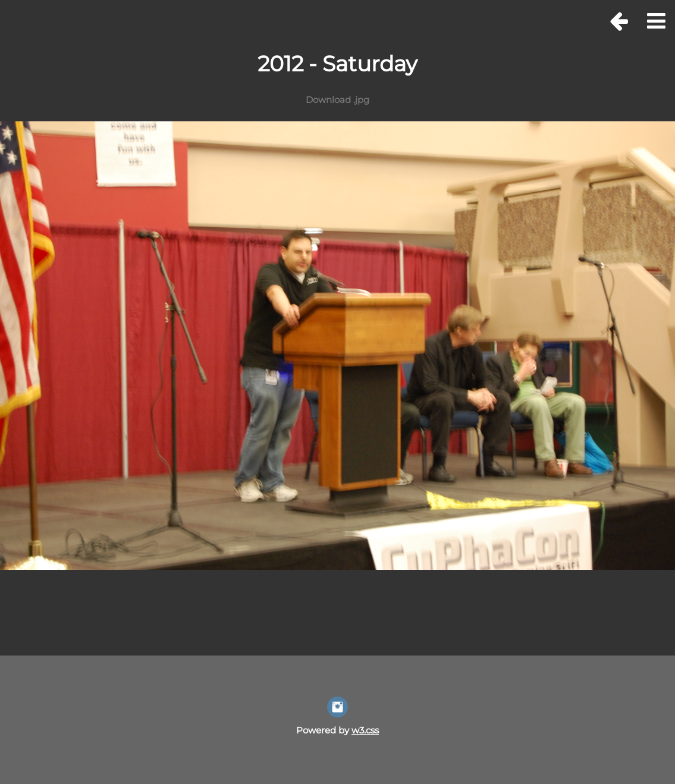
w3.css (365, 730)
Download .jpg (337, 100)
